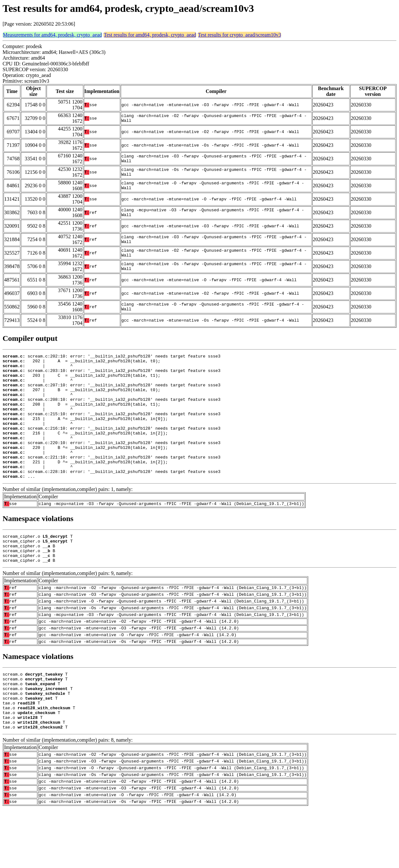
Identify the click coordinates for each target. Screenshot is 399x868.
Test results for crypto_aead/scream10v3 (240, 35)
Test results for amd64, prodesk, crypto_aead (150, 35)
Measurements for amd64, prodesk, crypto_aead (52, 35)
